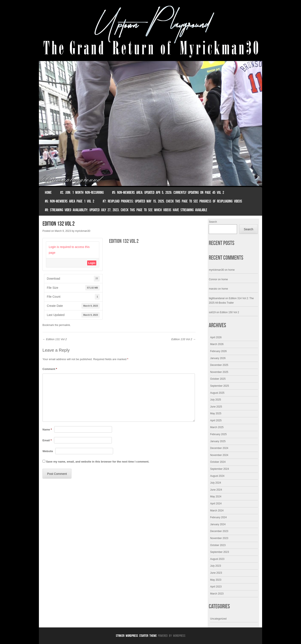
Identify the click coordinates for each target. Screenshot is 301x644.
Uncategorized (218, 619)
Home (48, 192)
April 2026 (216, 337)
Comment (50, 369)
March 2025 (217, 427)
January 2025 (218, 441)
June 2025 (216, 407)
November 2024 (219, 455)
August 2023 (217, 559)
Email (47, 440)
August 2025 (217, 393)
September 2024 (219, 469)
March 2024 (217, 511)
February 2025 (218, 434)
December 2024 (219, 448)
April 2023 (216, 587)
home (231, 270)
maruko (213, 289)
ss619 (212, 312)
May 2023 (216, 580)
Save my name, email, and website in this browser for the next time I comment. (98, 462)
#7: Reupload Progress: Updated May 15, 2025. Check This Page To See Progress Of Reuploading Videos (172, 201)
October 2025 (218, 379)
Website (48, 451)
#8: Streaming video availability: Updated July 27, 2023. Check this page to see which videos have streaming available (126, 210)
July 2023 (215, 566)
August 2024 (217, 476)
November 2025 (219, 372)
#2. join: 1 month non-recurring (82, 192)
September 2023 (219, 552)
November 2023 (219, 538)
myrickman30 (83, 231)
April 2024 (216, 504)
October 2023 (218, 545)
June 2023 (216, 573)
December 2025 (219, 365)
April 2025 (216, 420)
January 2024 (218, 524)
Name (47, 430)
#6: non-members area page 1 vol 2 (70, 201)
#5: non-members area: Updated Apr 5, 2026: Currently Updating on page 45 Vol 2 (168, 192)
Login (92, 263)
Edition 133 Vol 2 (183, 339)
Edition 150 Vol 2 (229, 312)
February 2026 (218, 351)
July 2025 (215, 400)
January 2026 (218, 358)
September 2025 (219, 386)
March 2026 (217, 344)
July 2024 (215, 483)
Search (213, 222)
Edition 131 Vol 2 (55, 339)
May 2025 (216, 413)
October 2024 (218, 462)
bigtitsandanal (217, 298)
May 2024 (216, 497)
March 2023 (217, 594)
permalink (64, 325)
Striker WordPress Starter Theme (136, 636)
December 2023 (219, 531)
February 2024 (218, 517)
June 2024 (216, 490)
